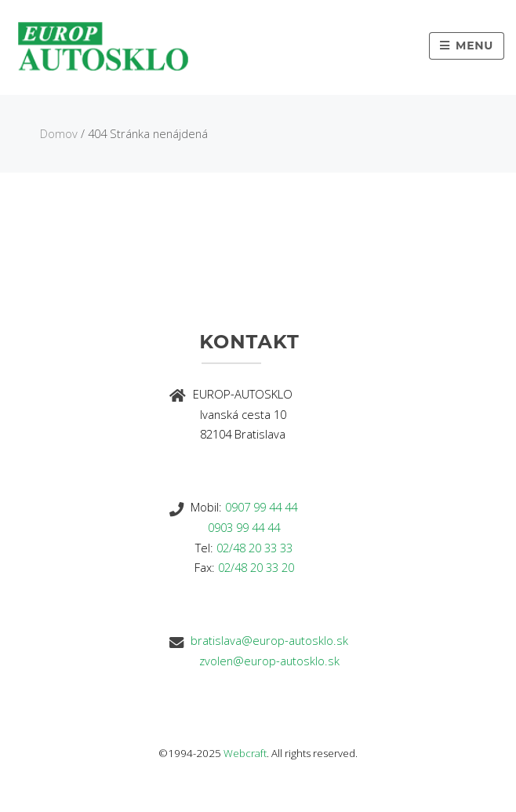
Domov (59, 133)
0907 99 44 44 (261, 507)
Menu (474, 46)
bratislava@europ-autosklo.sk (269, 640)
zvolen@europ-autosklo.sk (269, 661)
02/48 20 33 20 (256, 567)
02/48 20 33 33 (254, 548)
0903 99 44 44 (244, 527)
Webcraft (245, 753)
